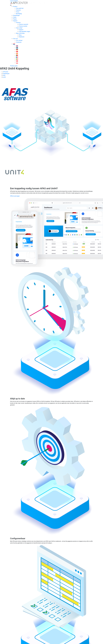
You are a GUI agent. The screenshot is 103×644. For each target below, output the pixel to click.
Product (15, 7)
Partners (18, 23)
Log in (12, 1)
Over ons (15, 39)
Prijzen (15, 19)
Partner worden (23, 26)
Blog (20, 35)
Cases (15, 17)
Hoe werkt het (20, 8)
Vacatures (19, 42)
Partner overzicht (24, 24)
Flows (18, 12)
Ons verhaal (19, 40)
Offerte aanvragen (15, 196)
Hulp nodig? (19, 28)
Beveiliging (19, 14)
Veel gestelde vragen (25, 31)
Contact (16, 1)
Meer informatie (20, 33)
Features (18, 10)
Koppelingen (16, 15)
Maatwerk (22, 37)
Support (15, 21)
